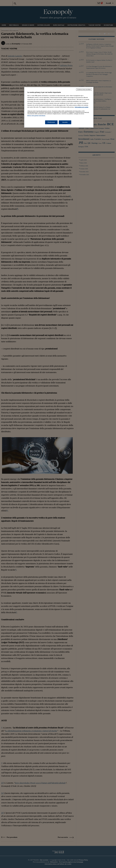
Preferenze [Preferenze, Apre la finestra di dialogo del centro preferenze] (51, 122)
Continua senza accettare (84, 90)
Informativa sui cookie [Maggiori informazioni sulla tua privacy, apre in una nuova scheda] (82, 107)
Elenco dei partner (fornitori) (36, 116)
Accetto (65, 122)
